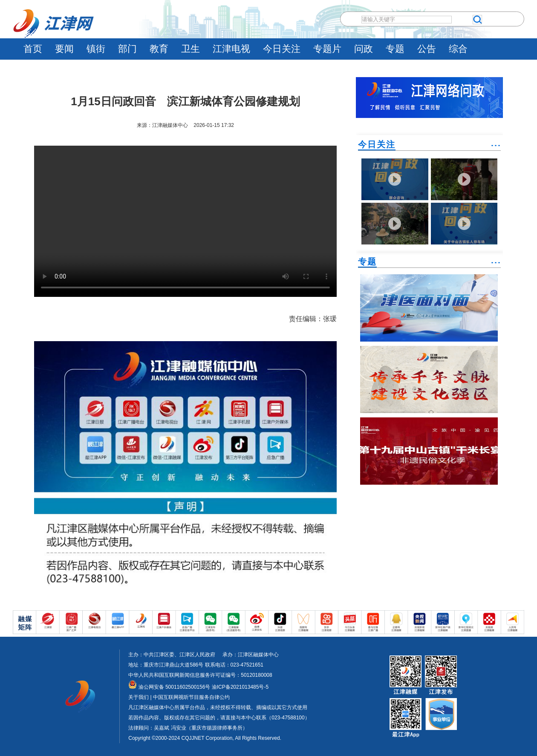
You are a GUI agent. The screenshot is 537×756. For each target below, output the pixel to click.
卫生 (191, 49)
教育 (159, 49)
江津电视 (231, 49)
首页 (33, 49)
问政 (364, 49)
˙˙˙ (496, 149)
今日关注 (282, 49)
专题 (395, 49)
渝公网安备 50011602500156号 (169, 687)
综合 (458, 49)
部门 (127, 49)
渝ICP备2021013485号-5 (239, 687)
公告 (427, 49)
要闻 (64, 49)
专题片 (327, 49)
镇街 (96, 49)
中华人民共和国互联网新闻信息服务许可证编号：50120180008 (200, 675)
